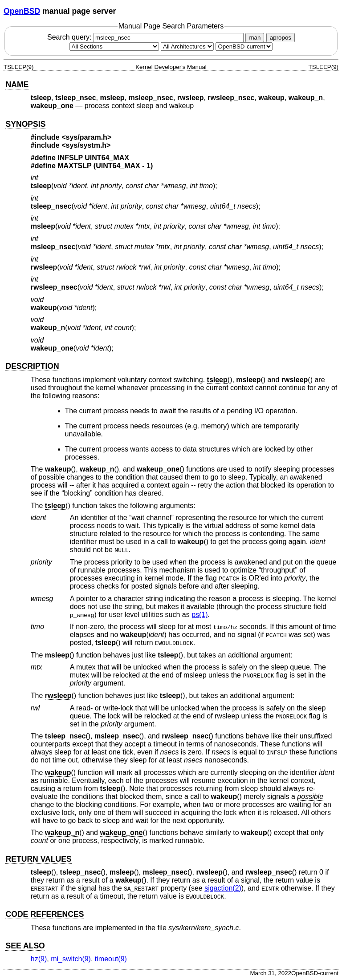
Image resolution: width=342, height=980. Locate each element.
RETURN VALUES (38, 859)
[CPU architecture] (187, 46)
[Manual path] (244, 46)
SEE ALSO (25, 946)
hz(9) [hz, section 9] (39, 959)
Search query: (147, 37)
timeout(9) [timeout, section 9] (111, 959)
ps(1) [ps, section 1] (199, 615)
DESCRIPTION (32, 366)
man (255, 38)
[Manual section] (114, 46)
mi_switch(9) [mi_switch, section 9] (71, 959)
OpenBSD (22, 11)
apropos (281, 38)
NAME (17, 85)
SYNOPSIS (25, 124)
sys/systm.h (86, 145)
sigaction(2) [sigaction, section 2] (223, 888)
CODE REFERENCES (45, 914)
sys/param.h (87, 137)
